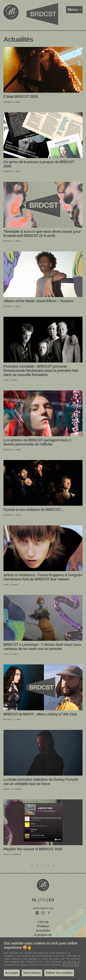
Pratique (43, 926)
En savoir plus (71, 965)
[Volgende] (54, 866)
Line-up (43, 922)
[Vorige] (32, 866)
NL (35, 900)
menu (73, 10)
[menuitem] (35, 900)
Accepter (12, 973)
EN (51, 900)
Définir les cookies (59, 973)
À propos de (43, 935)
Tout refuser (32, 973)
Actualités (43, 930)
